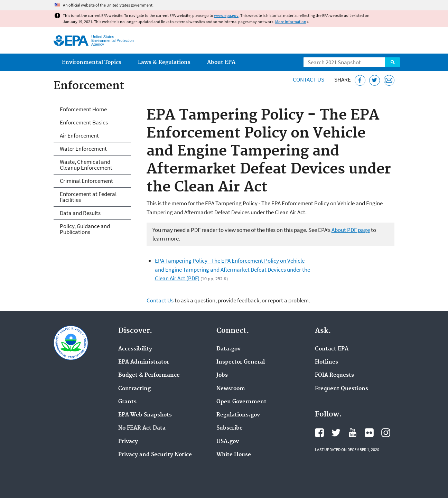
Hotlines (326, 362)
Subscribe (230, 428)
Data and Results (80, 213)
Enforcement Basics (84, 122)
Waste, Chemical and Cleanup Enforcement (86, 165)
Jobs (222, 375)
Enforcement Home (83, 109)
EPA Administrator (144, 362)
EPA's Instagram (386, 433)
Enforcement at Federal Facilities (88, 197)
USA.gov (228, 442)
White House (234, 455)
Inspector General (241, 362)
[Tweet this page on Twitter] (375, 80)
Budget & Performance (149, 375)
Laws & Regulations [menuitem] (164, 62)
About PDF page (351, 230)
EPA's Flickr (369, 433)
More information (291, 22)
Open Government (241, 402)
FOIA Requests (334, 375)
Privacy (128, 442)
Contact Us (309, 79)
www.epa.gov (226, 15)
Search (393, 62)
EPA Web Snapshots (145, 415)
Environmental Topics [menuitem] (92, 62)
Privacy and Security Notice (155, 455)
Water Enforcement (83, 149)
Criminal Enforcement (86, 181)
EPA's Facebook (319, 433)
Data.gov (228, 349)
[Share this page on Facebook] (360, 80)
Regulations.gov (238, 415)
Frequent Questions (342, 389)
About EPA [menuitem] (221, 62)
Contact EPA (332, 349)
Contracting (134, 389)
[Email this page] (389, 80)
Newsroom (231, 389)
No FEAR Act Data (142, 428)
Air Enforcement (79, 135)
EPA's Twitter (336, 433)
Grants (127, 402)
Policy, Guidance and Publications (85, 229)
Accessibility (135, 349)
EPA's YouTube (353, 433)
